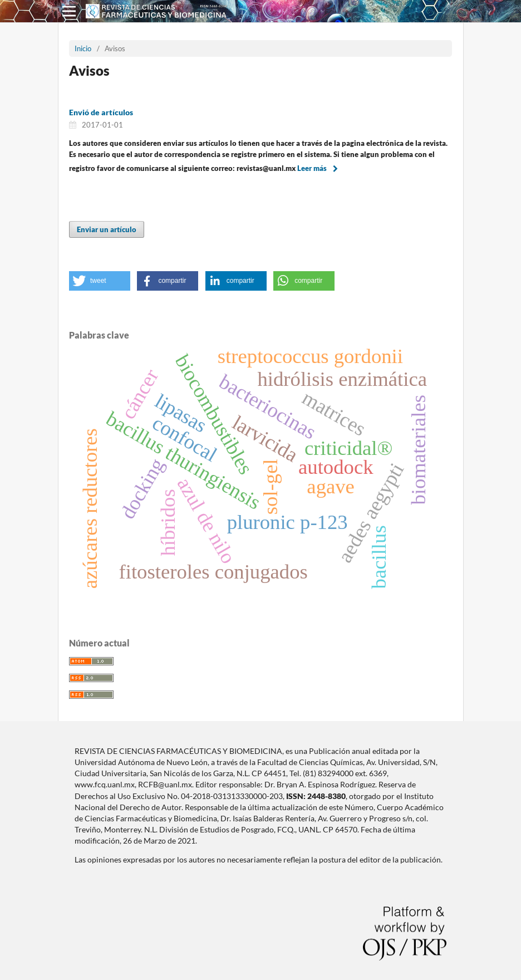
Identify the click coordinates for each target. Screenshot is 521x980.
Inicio (83, 48)
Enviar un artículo (107, 229)
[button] (100, 281)
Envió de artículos (101, 112)
